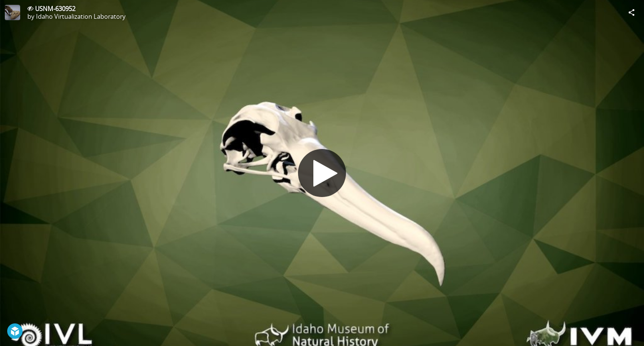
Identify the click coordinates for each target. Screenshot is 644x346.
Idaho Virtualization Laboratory (81, 16)
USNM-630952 (55, 9)
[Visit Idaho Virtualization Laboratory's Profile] (12, 12)
